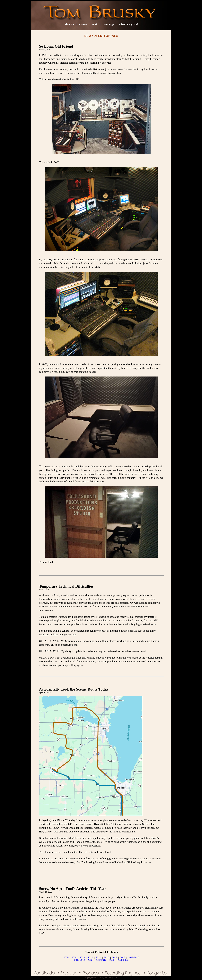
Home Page (108, 24)
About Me (69, 24)
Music (95, 24)
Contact (83, 24)
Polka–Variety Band (128, 24)
